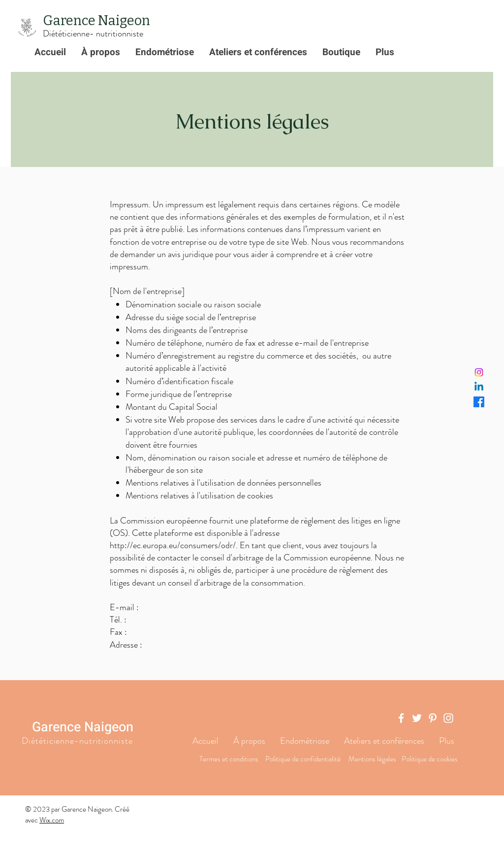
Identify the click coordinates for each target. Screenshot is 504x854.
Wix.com (52, 820)
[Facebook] (479, 402)
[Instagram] (479, 372)
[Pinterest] (433, 718)
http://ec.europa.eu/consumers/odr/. (174, 545)
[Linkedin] (479, 387)
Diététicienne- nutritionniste (93, 33)
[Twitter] (417, 718)
